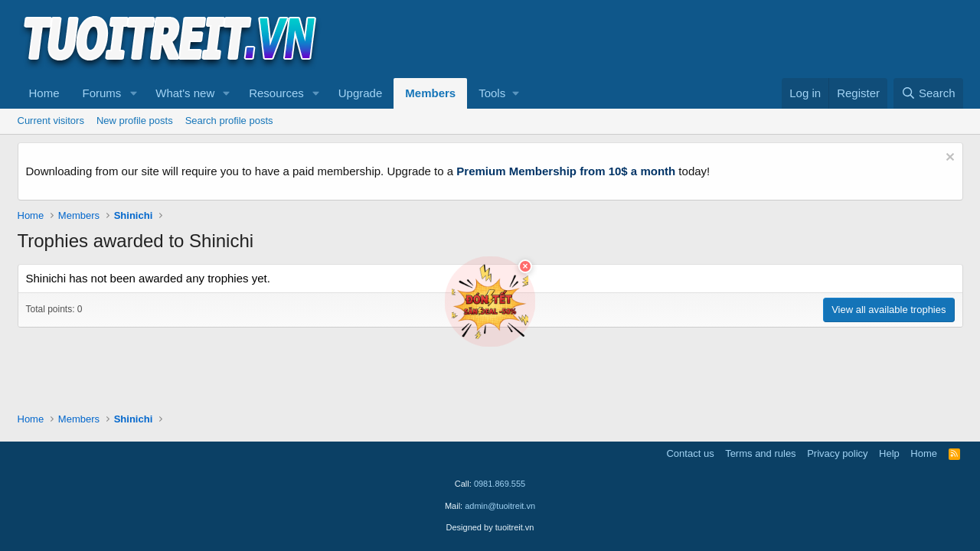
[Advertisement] (684, 39)
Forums (102, 93)
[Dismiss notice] (948, 159)
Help (889, 453)
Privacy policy (837, 453)
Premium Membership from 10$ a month (566, 171)
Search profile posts (229, 121)
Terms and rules (760, 453)
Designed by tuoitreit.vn (490, 527)
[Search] (928, 93)
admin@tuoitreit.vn (500, 506)
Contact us (690, 453)
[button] (133, 93)
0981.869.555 (500, 484)
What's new (185, 93)
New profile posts (135, 121)
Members (430, 93)
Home (44, 93)
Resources (276, 93)
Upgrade (361, 93)
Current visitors (51, 121)
